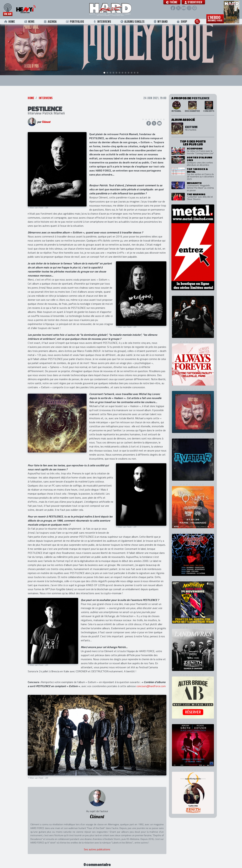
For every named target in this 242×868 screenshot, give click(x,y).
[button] (173, 2)
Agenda (50, 22)
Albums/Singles (132, 22)
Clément (46, 117)
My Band (161, 22)
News (29, 22)
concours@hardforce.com (151, 681)
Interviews (102, 22)
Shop (182, 22)
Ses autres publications (97, 844)
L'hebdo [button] (215, 18)
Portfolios (75, 22)
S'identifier (194, 2)
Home (9, 22)
